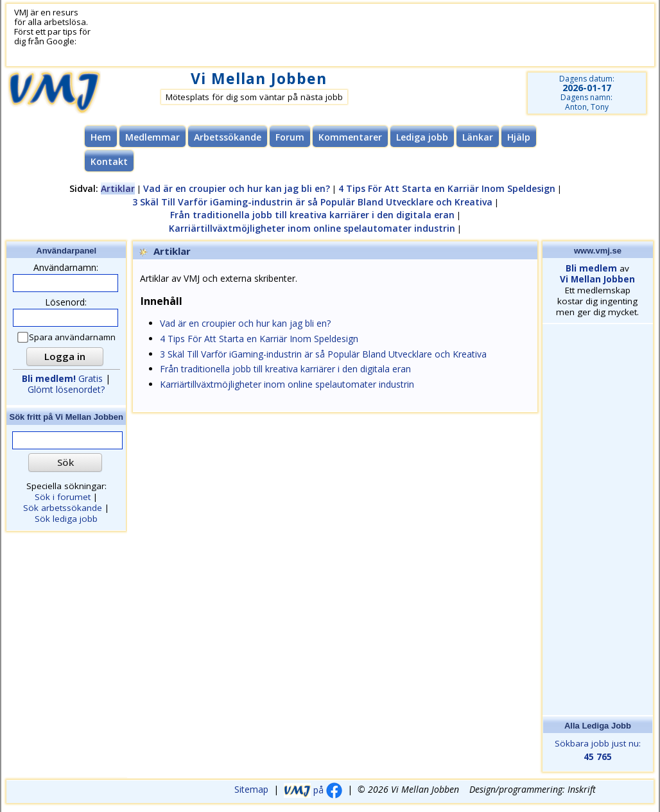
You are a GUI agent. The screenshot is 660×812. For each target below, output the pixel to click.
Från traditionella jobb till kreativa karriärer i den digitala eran (312, 215)
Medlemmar (152, 137)
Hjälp (519, 137)
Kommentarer (350, 137)
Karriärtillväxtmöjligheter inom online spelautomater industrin (312, 228)
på (313, 790)
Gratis (62, 378)
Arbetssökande (228, 137)
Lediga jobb (422, 137)
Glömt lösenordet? (66, 389)
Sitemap (251, 790)
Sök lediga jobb (66, 519)
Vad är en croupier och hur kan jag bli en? (237, 188)
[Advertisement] (327, 35)
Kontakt (109, 161)
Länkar (478, 137)
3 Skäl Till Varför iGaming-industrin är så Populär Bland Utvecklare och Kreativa (312, 202)
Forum (290, 137)
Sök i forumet (63, 497)
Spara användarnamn (67, 337)
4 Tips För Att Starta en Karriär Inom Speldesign (447, 188)
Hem (101, 137)
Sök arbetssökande (63, 508)
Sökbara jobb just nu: (597, 750)
